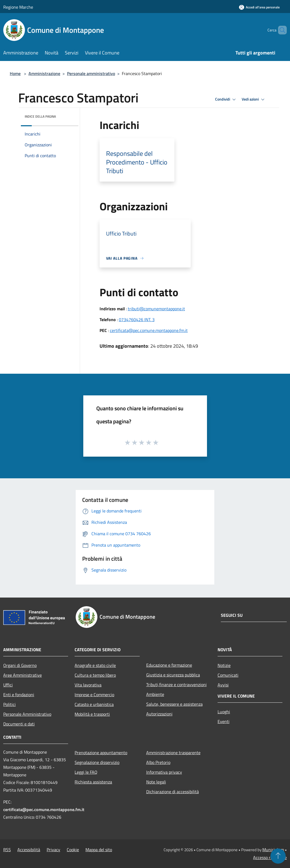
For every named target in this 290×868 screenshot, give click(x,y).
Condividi (226, 99)
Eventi (224, 721)
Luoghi (224, 712)
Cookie (73, 850)
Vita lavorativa (88, 685)
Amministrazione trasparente (173, 753)
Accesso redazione (270, 857)
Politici (9, 704)
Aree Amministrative (23, 675)
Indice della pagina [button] (40, 116)
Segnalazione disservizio (97, 762)
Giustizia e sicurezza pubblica (173, 675)
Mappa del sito (99, 850)
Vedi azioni (254, 99)
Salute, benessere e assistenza (174, 704)
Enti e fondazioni (19, 695)
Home (15, 73)
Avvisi (223, 685)
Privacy (53, 850)
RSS (7, 850)
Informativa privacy (164, 772)
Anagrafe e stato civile (95, 665)
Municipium (273, 850)
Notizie (224, 665)
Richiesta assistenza (93, 782)
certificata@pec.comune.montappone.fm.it (149, 330)
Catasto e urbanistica (94, 704)
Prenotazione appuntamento (101, 753)
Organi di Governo (20, 665)
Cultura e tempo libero (95, 675)
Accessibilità (29, 850)
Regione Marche (18, 7)
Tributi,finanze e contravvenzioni (176, 685)
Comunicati (228, 675)
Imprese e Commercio (94, 695)
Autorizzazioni (159, 714)
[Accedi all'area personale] (259, 7)
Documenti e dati (19, 724)
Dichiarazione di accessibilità (173, 792)
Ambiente (155, 694)
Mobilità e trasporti (92, 714)
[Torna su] (278, 856)
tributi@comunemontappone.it (156, 309)
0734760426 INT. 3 (137, 320)
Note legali (156, 782)
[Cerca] (280, 30)
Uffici (8, 685)
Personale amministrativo (91, 73)
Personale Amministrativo (27, 714)
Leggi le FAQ (86, 772)
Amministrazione (44, 73)
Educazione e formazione (169, 665)
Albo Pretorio (158, 762)
